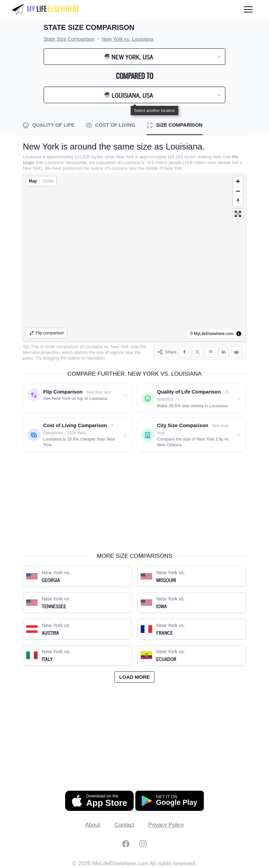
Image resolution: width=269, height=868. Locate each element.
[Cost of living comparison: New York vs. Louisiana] (78, 435)
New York (120, 347)
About (93, 825)
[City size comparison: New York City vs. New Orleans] (191, 435)
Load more (134, 677)
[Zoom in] (238, 181)
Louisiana (94, 347)
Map (33, 181)
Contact (124, 825)
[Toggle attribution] (239, 334)
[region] (134, 257)
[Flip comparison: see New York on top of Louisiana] (78, 398)
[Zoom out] (238, 191)
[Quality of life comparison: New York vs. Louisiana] (191, 398)
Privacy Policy (166, 825)
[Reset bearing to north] (238, 201)
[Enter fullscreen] (238, 214)
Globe (48, 181)
